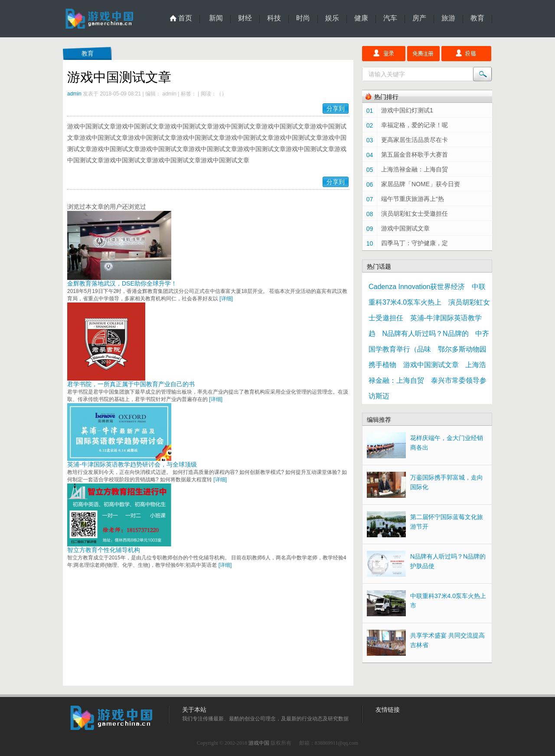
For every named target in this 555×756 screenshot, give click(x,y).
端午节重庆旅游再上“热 (413, 199)
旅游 (448, 18)
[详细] (226, 299)
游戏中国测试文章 (405, 228)
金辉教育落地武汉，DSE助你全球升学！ (122, 283)
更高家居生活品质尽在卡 (415, 140)
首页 (185, 18)
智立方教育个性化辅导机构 (104, 550)
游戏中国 (259, 743)
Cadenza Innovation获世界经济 (417, 287)
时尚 (303, 18)
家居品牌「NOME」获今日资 (421, 184)
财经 (245, 18)
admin (74, 94)
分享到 (336, 108)
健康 (361, 18)
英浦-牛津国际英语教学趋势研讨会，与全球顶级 (132, 464)
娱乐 (332, 18)
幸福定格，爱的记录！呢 (415, 125)
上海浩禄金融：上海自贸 (415, 169)
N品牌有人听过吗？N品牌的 (426, 334)
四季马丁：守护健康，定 (415, 243)
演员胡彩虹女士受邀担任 (415, 214)
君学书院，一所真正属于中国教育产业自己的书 (131, 384)
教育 (477, 18)
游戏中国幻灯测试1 (407, 110)
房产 (419, 18)
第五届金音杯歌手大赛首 (415, 154)
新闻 (216, 18)
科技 (274, 18)
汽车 (390, 18)
